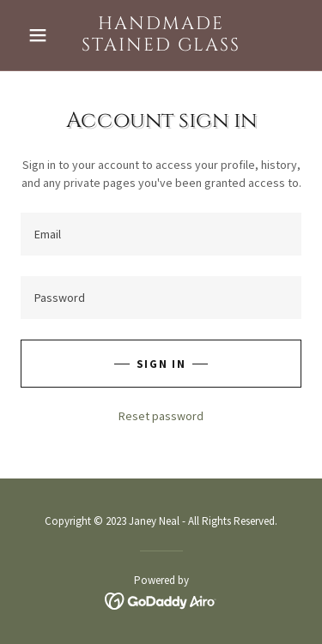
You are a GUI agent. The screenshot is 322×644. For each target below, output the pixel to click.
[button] (42, 35)
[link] (161, 35)
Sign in (161, 364)
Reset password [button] (161, 416)
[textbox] (161, 234)
